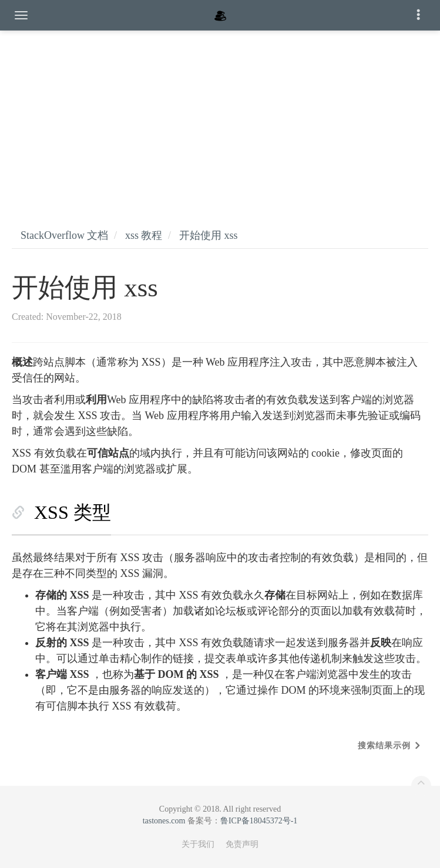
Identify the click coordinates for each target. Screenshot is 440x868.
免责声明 (242, 844)
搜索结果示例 (384, 746)
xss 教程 (144, 235)
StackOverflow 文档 (64, 235)
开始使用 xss (209, 235)
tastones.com (164, 821)
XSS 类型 (73, 512)
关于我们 (198, 844)
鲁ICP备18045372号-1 (259, 821)
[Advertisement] (220, 117)
